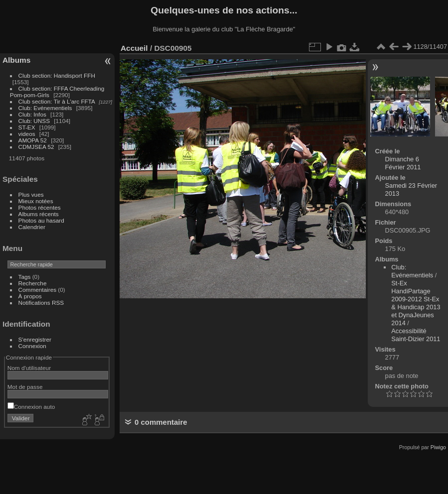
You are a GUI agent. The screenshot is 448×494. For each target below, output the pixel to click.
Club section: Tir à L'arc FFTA (57, 101)
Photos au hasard (41, 220)
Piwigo (438, 447)
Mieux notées (36, 201)
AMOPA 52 (33, 140)
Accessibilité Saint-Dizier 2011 (416, 335)
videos (27, 134)
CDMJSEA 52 (36, 147)
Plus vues (31, 194)
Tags (25, 277)
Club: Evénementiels (45, 108)
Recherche (33, 283)
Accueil (134, 48)
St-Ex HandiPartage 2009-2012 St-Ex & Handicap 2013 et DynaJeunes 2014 (416, 303)
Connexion (32, 346)
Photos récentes (40, 207)
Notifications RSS (41, 303)
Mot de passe (25, 387)
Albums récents (39, 214)
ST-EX (27, 127)
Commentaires (38, 290)
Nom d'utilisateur (29, 368)
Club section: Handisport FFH (57, 75)
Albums (16, 60)
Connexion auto (31, 407)
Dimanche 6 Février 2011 (403, 163)
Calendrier (32, 227)
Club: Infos (32, 114)
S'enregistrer (35, 339)
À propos (30, 296)
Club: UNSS (34, 121)
